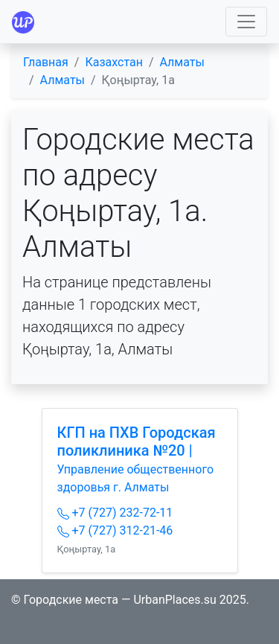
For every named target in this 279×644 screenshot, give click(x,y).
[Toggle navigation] (246, 22)
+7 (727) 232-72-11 (115, 513)
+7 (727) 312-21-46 (115, 530)
